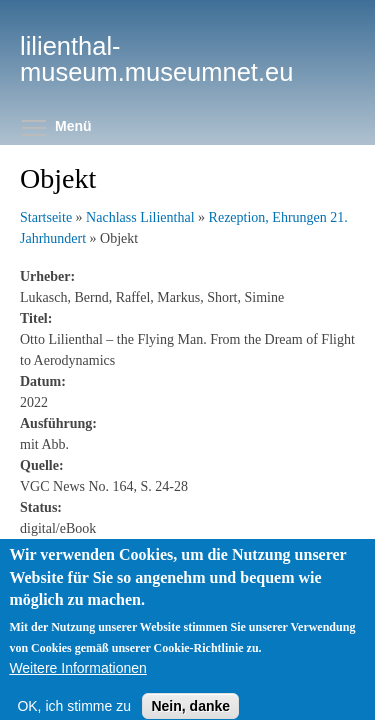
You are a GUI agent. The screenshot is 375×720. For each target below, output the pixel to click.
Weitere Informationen (77, 683)
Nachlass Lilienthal (140, 217)
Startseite (46, 217)
